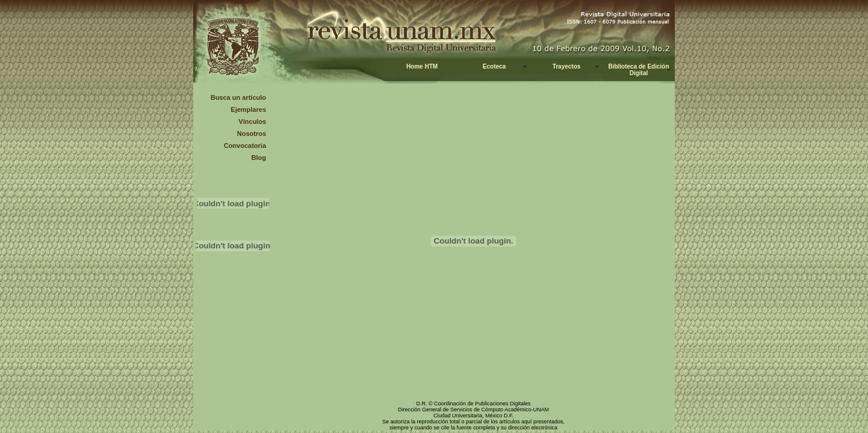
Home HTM (422, 66)
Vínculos (252, 121)
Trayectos (567, 66)
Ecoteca (494, 66)
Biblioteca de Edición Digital (638, 70)
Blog (259, 158)
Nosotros (252, 134)
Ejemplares (248, 109)
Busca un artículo (238, 97)
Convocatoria (245, 146)
